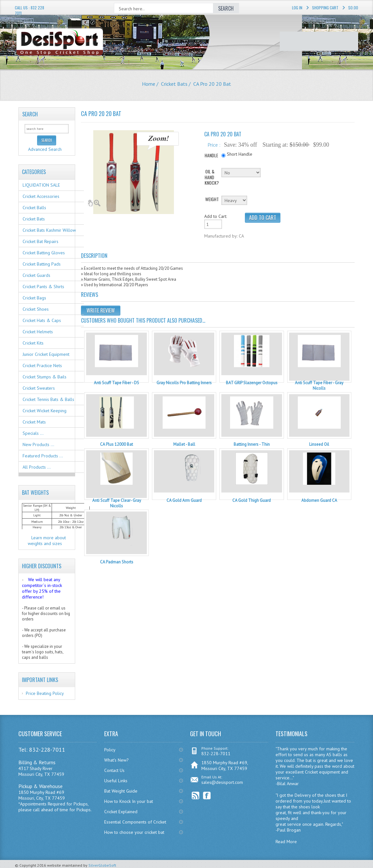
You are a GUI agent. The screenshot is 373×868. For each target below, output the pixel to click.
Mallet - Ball (184, 444)
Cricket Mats (34, 422)
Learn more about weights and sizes (47, 541)
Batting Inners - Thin (252, 444)
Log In (297, 8)
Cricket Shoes (36, 309)
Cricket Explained (121, 812)
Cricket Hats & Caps (42, 320)
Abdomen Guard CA (319, 500)
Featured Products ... (43, 456)
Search (30, 114)
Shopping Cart (325, 8)
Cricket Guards (36, 275)
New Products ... (38, 444)
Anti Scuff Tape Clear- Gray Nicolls (117, 503)
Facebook (207, 796)
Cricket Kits (33, 343)
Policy (110, 750)
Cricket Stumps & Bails (45, 377)
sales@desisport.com (222, 782)
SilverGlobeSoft (102, 865)
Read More (286, 842)
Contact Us (114, 770)
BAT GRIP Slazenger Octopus (252, 383)
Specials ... (33, 433)
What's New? (116, 760)
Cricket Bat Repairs (40, 241)
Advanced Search (45, 149)
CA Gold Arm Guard (184, 500)
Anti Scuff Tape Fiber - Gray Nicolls (319, 385)
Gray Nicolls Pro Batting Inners (184, 383)
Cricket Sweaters (39, 388)
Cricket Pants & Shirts (43, 287)
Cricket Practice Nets (42, 366)
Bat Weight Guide (121, 791)
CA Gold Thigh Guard (252, 500)
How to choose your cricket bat (134, 832)
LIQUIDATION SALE (41, 185)
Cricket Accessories (41, 196)
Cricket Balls (34, 208)
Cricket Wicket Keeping (45, 411)
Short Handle (240, 154)
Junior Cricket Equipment (46, 354)
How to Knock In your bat (129, 801)
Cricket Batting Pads (42, 264)
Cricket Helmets (38, 332)
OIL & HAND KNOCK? (212, 177)
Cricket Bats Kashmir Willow (49, 230)
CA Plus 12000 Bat (116, 444)
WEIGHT (212, 199)
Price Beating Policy (45, 693)
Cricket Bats (174, 84)
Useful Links (116, 781)
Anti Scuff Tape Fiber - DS (116, 383)
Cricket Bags (34, 298)
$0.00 (353, 8)
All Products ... (37, 467)
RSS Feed (196, 796)
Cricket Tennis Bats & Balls (48, 399)
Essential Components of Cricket (135, 822)
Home (149, 84)
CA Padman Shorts (117, 562)
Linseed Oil (319, 444)
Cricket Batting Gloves (44, 253)
